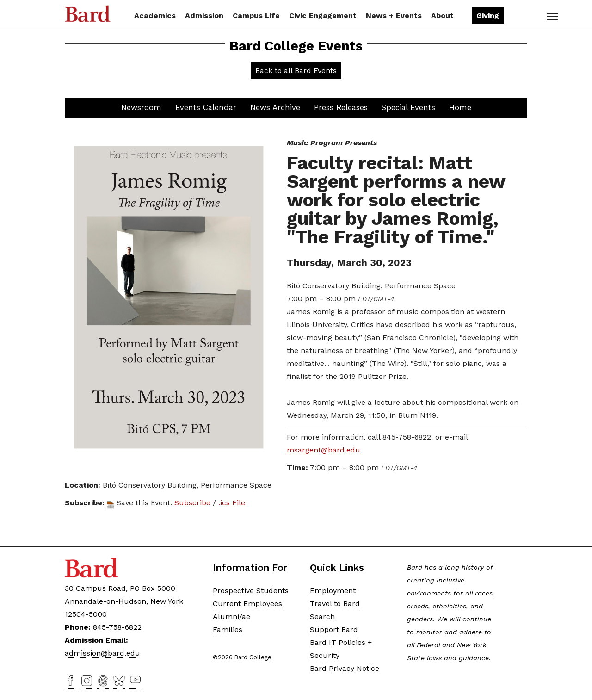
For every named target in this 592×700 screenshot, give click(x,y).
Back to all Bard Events (296, 71)
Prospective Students (251, 591)
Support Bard (334, 629)
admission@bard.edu (102, 653)
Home (460, 107)
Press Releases (341, 107)
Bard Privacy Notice (345, 668)
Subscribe (192, 503)
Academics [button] (155, 15)
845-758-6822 (117, 627)
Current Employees (247, 604)
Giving (488, 15)
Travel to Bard (335, 604)
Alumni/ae (231, 616)
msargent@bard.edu (324, 450)
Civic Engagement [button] (323, 15)
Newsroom (141, 107)
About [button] (442, 15)
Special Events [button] (408, 107)
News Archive (275, 107)
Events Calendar (206, 107)
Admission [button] (204, 15)
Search (520, 17)
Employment (333, 591)
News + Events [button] (394, 15)
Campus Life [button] (256, 15)
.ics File (232, 503)
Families (228, 629)
